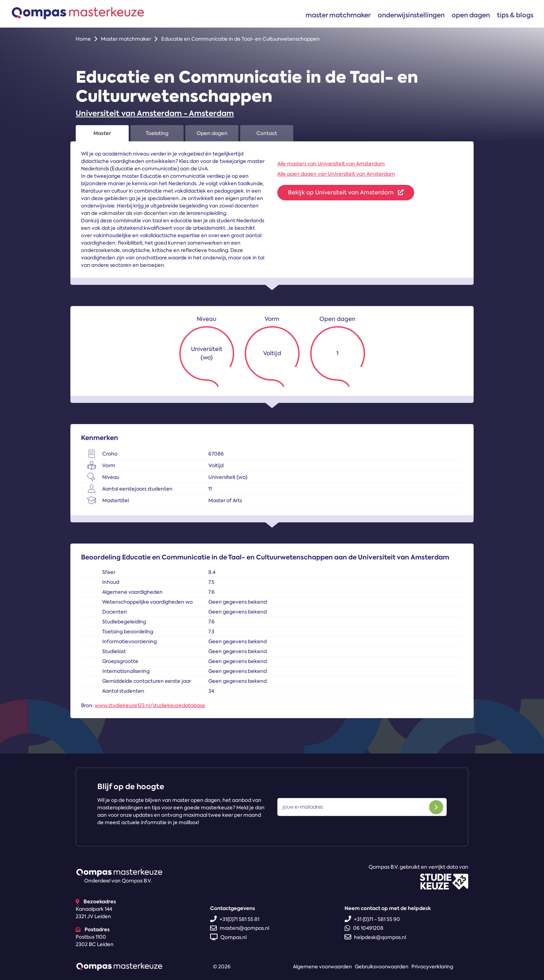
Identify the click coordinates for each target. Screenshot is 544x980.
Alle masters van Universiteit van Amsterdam (331, 164)
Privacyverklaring (432, 967)
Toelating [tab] (157, 133)
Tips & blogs (515, 15)
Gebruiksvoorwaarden (382, 967)
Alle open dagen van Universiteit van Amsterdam (336, 174)
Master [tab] (102, 133)
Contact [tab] (267, 133)
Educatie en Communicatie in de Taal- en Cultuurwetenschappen (241, 39)
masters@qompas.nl (240, 928)
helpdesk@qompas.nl (375, 937)
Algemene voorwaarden (322, 967)
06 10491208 (364, 928)
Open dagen (471, 15)
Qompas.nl (228, 937)
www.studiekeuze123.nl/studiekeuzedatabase (150, 705)
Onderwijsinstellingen (411, 15)
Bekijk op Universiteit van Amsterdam (346, 192)
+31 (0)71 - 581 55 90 (372, 919)
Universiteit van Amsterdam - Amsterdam (155, 113)
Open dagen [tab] (212, 133)
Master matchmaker (338, 15)
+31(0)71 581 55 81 (235, 919)
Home (83, 39)
